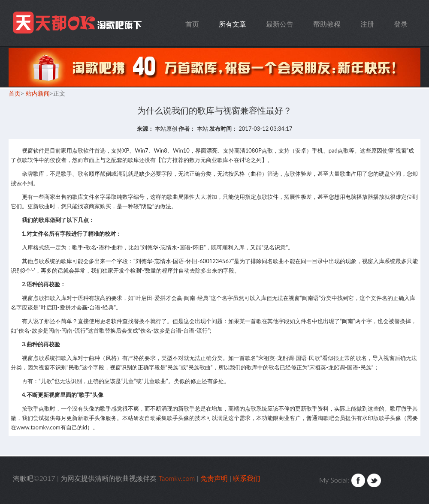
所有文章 (233, 24)
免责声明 (214, 478)
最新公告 (280, 24)
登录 (401, 24)
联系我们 (247, 478)
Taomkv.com (79, 23)
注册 (367, 24)
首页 (192, 24)
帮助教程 (327, 24)
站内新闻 (38, 93)
